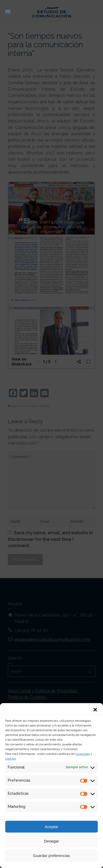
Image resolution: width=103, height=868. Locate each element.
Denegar (51, 841)
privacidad (82, 754)
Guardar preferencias (51, 856)
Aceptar (51, 827)
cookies (11, 759)
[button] (95, 710)
